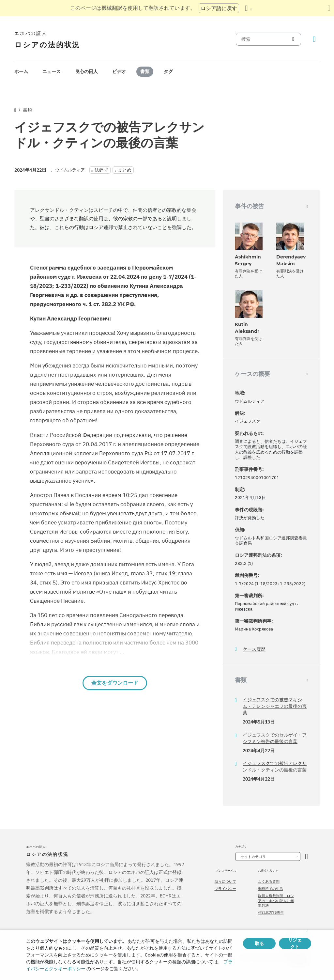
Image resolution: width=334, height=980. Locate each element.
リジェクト (295, 943)
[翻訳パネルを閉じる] (329, 8)
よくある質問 (269, 881)
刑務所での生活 (271, 889)
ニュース (52, 71)
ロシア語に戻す (219, 8)
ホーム (21, 71)
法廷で (101, 170)
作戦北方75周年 (271, 912)
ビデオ (119, 71)
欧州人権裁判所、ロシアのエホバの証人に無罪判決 (276, 901)
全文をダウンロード (115, 683)
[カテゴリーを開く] (306, 856)
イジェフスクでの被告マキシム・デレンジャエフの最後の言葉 (275, 706)
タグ (168, 71)
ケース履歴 (254, 649)
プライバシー (225, 889)
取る (259, 943)
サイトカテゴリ (253, 857)
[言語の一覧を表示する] (248, 8)
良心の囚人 (86, 71)
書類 (145, 71)
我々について (225, 881)
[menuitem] (21, 72)
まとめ (125, 170)
